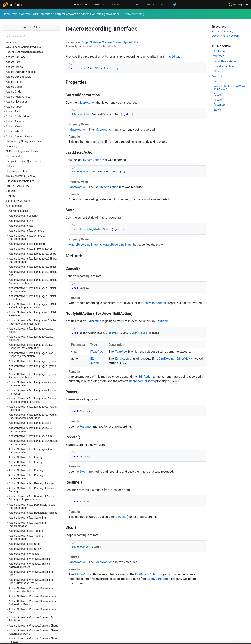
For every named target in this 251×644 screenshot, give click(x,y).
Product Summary (223, 31)
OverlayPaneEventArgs (25, 310)
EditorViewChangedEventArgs (29, 76)
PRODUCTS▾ (81, 5)
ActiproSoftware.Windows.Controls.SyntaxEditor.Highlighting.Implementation (34, 464)
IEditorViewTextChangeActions (30, 200)
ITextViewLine (20, 275)
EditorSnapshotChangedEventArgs (32, 66)
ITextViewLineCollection (26, 280)
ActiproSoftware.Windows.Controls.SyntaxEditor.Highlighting (34, 456)
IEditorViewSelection (24, 185)
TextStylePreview (22, 369)
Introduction (219, 51)
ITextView (18, 265)
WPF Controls (21, 14)
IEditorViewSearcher (24, 181)
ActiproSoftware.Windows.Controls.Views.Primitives (34, 559)
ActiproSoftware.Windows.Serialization (32, 616)
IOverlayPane (19, 235)
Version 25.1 (30, 27)
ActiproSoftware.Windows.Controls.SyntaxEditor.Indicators (34, 480)
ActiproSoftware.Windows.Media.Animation (34, 611)
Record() (219, 100)
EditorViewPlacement (24, 81)
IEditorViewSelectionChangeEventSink (34, 191)
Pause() (123, 517)
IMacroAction (20, 225)
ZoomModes (19, 409)
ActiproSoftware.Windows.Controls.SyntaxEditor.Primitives (34, 537)
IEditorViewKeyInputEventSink (29, 161)
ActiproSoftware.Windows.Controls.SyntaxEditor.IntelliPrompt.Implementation (34, 497)
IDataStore (18, 131)
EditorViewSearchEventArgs (28, 86)
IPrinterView (19, 250)
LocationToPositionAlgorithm (29, 295)
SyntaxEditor (19, 344)
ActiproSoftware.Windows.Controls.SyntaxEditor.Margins (34, 505)
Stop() (83, 472)
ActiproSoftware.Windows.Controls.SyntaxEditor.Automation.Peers (34, 432)
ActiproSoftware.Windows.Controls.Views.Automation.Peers (34, 550)
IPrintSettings (20, 245)
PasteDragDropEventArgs (27, 330)
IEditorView (18, 151)
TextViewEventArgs (23, 374)
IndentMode (19, 290)
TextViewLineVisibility (25, 384)
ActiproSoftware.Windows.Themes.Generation (30, 632)
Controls (118, 42)
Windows (107, 42)
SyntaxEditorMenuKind (25, 354)
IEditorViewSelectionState (27, 195)
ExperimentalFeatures (25, 101)
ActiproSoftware (91, 42)
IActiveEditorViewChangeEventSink (32, 111)
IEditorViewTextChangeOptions (30, 205)
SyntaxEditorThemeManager (28, 359)
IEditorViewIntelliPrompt (26, 156)
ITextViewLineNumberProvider (30, 285)
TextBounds (19, 364)
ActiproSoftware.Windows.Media (28, 606)
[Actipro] (12, 5)
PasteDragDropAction (25, 324)
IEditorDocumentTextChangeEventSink (34, 141)
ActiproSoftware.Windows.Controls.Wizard (34, 565)
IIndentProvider (21, 220)
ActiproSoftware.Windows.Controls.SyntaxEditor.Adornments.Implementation (34, 424)
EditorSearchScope (23, 62)
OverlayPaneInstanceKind (27, 315)
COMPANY (150, 5)
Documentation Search (225, 36)
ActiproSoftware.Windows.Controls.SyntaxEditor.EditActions (34, 448)
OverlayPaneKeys (22, 320)
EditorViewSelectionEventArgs (29, 96)
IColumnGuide (20, 121)
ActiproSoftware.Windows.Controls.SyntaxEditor (87, 14)
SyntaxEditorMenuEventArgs (28, 349)
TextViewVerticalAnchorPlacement (32, 399)
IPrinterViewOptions (24, 255)
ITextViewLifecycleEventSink (28, 270)
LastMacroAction (154, 303)
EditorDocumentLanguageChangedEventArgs (36, 55)
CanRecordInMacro (142, 381)
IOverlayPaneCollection (25, 240)
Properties (218, 56)
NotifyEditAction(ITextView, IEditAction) (229, 88)
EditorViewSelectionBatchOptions (31, 91)
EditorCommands (22, 43)
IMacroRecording (22, 230)
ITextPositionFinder (23, 260)
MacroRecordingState (25, 300)
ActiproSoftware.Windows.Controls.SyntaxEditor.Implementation (34, 472)
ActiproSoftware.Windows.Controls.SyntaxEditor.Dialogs (34, 440)
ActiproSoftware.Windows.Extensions (31, 596)
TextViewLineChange (24, 379)
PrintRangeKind (21, 334)
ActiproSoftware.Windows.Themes (29, 626)
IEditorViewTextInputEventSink (30, 210)
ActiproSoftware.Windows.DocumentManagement (30, 590)
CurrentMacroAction (225, 61)
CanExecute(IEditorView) (175, 359)
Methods (217, 76)
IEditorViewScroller (23, 176)
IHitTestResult (20, 215)
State (217, 71)
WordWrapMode (21, 404)
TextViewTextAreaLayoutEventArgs (32, 394)
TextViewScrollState (24, 389)
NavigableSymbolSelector (27, 305)
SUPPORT (134, 5)
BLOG (164, 5)
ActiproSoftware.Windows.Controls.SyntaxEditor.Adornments (34, 415)
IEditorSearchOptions (24, 146)
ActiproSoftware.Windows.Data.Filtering (32, 583)
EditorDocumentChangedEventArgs (32, 48)
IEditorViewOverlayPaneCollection (32, 166)
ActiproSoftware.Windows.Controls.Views (33, 544)
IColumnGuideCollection (26, 126)
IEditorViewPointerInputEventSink (31, 171)
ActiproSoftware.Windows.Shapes (29, 621)
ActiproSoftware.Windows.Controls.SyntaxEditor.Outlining (34, 521)
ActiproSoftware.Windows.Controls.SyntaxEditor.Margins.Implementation (34, 513)
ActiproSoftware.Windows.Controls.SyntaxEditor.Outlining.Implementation (34, 529)
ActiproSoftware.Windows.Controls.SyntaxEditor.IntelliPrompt (34, 489)
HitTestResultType (23, 106)
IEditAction (18, 136)
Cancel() (218, 81)
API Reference (43, 14)
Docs (6, 14)
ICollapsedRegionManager (27, 116)
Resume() (86, 426)
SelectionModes (21, 339)
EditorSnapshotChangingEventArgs (32, 71)
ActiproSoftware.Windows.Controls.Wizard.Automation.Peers (34, 572)
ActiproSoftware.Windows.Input (27, 601)
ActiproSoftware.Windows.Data (27, 578)
